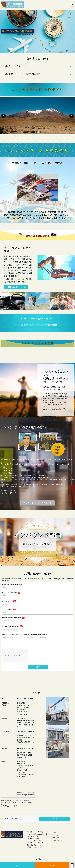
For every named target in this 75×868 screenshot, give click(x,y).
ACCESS (52, 865)
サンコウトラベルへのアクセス (37, 503)
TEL (17, 865)
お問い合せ (56, 838)
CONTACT (55, 819)
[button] (34, 132)
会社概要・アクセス (58, 840)
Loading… (37, 620)
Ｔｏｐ (54, 832)
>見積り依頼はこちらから (16, 287)
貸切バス (55, 835)
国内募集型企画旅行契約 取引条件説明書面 (37, 325)
